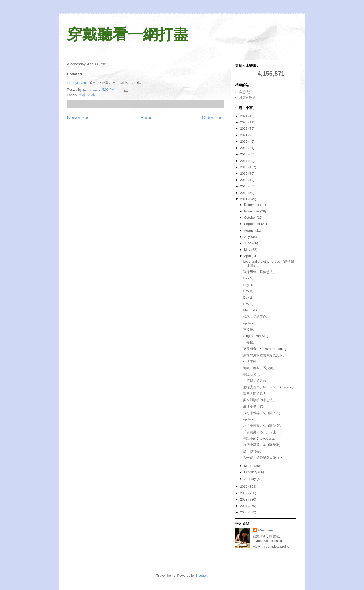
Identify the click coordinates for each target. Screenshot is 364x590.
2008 (244, 499)
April (248, 256)
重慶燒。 (250, 330)
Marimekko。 (253, 310)
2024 (244, 116)
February (251, 472)
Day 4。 (249, 285)
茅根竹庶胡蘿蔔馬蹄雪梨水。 (265, 355)
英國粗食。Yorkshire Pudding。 (266, 349)
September (253, 224)
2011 (244, 199)
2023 (244, 122)
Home (146, 118)
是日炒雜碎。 (253, 451)
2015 (244, 174)
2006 (244, 512)
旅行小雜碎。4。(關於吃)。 (263, 426)
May (248, 250)
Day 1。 (249, 304)
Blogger (201, 575)
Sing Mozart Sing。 (257, 336)
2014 (244, 180)
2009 (244, 493)
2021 (244, 135)
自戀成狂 (246, 92)
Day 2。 (249, 297)
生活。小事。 (88, 95)
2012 (244, 193)
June (248, 243)
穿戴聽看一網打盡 (128, 35)
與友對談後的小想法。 (260, 400)
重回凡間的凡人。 (256, 394)
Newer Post (79, 118)
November (252, 211)
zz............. (265, 530)
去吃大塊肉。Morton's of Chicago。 (269, 387)
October (251, 218)
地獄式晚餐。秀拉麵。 (260, 368)
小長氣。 (250, 342)
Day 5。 (249, 278)
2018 (244, 154)
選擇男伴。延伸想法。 (260, 272)
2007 (244, 506)
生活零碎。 (251, 362)
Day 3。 (249, 291)
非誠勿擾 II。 (253, 375)
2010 (244, 486)
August (250, 230)
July (248, 237)
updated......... (253, 419)
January (251, 479)
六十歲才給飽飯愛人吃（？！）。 (268, 458)
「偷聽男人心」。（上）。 (263, 432)
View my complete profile (271, 546)
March (249, 466)
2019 (244, 148)
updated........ (253, 323)
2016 (244, 167)
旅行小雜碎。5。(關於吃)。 (263, 413)
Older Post (213, 118)
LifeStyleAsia (76, 83)
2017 (244, 161)
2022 (244, 129)
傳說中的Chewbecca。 (260, 438)
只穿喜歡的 (247, 97)
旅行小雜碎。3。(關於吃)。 (263, 445)
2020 (244, 141)
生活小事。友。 (255, 406)
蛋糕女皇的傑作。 (256, 317)
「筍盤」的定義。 (256, 381)
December (252, 205)
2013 (244, 186)
